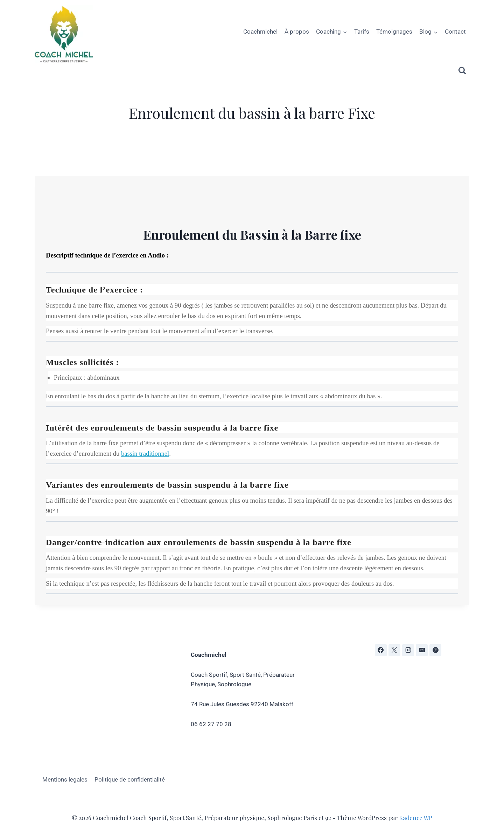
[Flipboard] (435, 650)
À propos (297, 32)
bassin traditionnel (145, 453)
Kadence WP (416, 818)
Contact (455, 32)
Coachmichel (260, 32)
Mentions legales (65, 779)
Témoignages (394, 32)
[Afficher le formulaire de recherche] (462, 71)
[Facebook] (381, 650)
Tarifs (362, 32)
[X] (394, 650)
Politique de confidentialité (130, 779)
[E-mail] (422, 650)
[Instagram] (408, 650)
